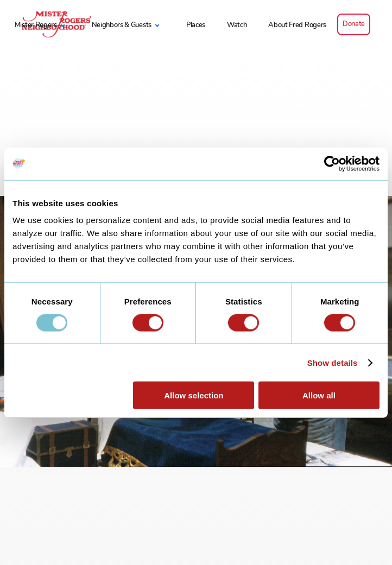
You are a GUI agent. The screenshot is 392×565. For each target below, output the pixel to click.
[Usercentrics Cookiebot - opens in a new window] (332, 163)
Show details (333, 362)
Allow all (319, 395)
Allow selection (194, 395)
